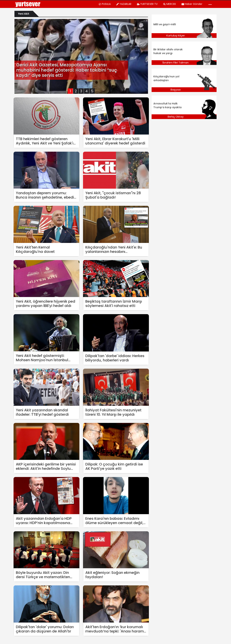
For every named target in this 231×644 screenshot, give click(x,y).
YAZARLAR (124, 4)
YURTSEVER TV (147, 4)
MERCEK (169, 4)
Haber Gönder (192, 4)
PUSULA (104, 4)
